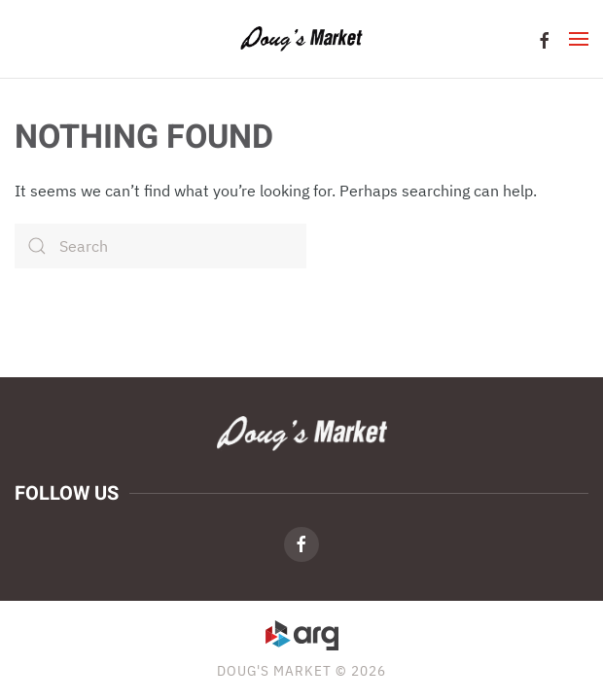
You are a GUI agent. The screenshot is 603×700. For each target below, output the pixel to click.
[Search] (160, 246)
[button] (579, 39)
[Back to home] (302, 39)
